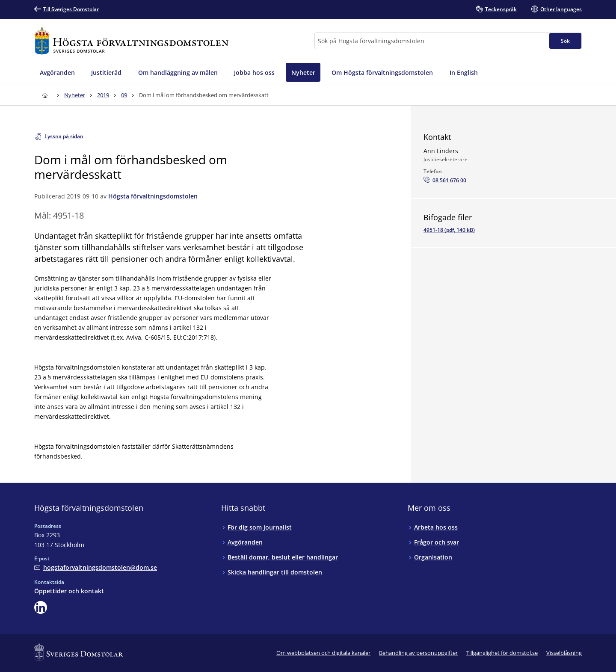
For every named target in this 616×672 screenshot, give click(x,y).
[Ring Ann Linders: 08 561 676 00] (445, 181)
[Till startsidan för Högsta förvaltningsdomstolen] (131, 41)
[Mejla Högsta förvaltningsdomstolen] (96, 567)
